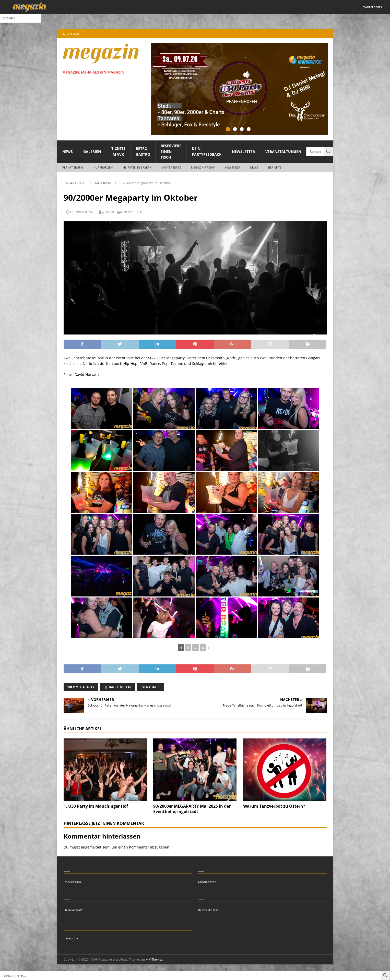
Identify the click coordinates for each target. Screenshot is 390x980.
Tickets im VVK (118, 151)
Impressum (72, 882)
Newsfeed (233, 167)
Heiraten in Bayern (137, 167)
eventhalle (150, 687)
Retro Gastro (143, 151)
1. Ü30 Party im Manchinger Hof (96, 806)
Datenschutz (73, 910)
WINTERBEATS (171, 167)
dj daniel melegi (117, 687)
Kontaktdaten (209, 910)
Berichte (275, 167)
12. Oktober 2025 (82, 212)
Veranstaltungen (283, 152)
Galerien (92, 152)
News (68, 152)
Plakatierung (73, 167)
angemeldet (91, 847)
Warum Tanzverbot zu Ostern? (274, 806)
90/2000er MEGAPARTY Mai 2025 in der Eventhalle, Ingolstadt (192, 809)
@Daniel (108, 212)
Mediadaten (207, 882)
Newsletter (243, 152)
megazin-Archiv (203, 167)
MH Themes (154, 959)
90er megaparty (81, 687)
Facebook (71, 938)
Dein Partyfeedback (207, 151)
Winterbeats (373, 7)
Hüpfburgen (103, 167)
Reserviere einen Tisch (171, 151)
